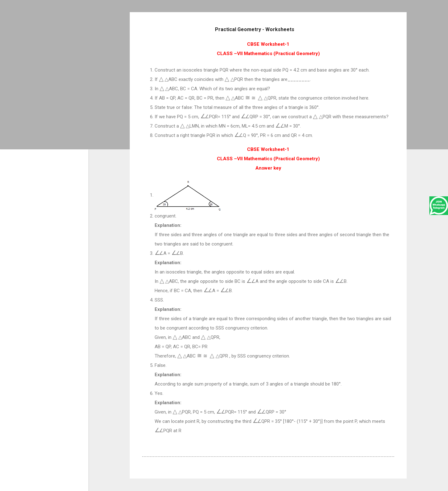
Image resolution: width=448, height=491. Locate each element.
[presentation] (164, 79)
